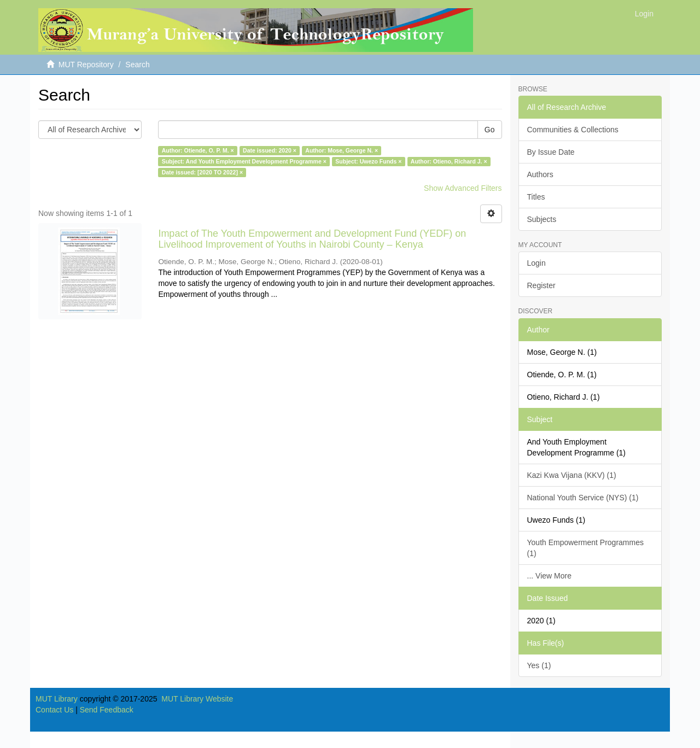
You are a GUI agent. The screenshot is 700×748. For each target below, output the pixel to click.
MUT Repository (86, 65)
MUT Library (57, 699)
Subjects (542, 219)
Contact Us (54, 710)
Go (490, 130)
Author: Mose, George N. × (342, 150)
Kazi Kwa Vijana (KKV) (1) (572, 475)
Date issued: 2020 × (270, 150)
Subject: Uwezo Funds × (368, 161)
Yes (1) (539, 665)
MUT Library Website (197, 699)
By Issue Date (551, 152)
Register (541, 285)
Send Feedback (107, 710)
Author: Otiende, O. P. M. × (198, 150)
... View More (549, 576)
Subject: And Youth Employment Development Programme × (244, 161)
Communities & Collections (573, 130)
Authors (540, 174)
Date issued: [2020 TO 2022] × (202, 172)
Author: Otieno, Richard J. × (449, 161)
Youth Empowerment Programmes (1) (585, 548)
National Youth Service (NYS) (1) (583, 498)
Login (536, 263)
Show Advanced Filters (463, 188)
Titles (536, 197)
